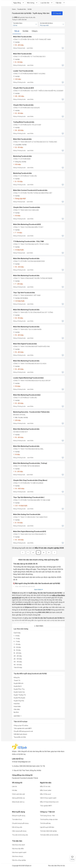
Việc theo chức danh (19, 845)
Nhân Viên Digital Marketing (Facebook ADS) (30, 531)
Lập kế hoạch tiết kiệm (47, 827)
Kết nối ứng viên (17, 827)
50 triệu (17, 164)
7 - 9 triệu (18, 233)
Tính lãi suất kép (45, 823)
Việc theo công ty (18, 856)
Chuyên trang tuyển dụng (20, 823)
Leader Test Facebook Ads (23, 71)
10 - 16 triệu (18, 113)
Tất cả (17, 31)
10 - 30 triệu (18, 267)
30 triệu (17, 79)
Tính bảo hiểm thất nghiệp (48, 831)
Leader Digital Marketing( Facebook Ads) (28, 378)
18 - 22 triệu (18, 130)
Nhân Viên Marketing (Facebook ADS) (27, 224)
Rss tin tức (61, 866)
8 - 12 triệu (18, 62)
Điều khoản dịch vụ (18, 802)
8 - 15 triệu (18, 181)
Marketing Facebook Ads (22, 156)
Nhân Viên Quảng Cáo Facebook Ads (27, 514)
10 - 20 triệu (18, 45)
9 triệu (16, 454)
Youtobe (23, 778)
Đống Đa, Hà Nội (20, 162)
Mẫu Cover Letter (46, 790)
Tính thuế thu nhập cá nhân (49, 819)
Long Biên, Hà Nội (20, 145)
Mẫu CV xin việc (45, 786)
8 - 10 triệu (18, 523)
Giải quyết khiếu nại (18, 798)
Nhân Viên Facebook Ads (22, 54)
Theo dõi (57, 13)
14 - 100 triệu (19, 489)
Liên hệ (14, 786)
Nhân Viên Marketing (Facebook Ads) (27, 395)
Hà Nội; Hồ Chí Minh (21, 298)
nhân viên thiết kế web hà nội (25, 587)
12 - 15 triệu (18, 147)
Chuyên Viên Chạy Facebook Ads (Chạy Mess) (30, 480)
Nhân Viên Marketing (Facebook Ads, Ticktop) (30, 463)
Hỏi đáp (14, 790)
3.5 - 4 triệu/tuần (20, 506)
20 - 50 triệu (19, 96)
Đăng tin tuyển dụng (19, 816)
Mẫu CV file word (45, 794)
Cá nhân (26, 31)
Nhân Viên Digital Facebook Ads (25, 344)
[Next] (54, 552)
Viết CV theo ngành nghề (48, 798)
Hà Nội (16, 42)
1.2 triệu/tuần (19, 301)
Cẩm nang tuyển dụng (19, 831)
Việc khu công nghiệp (19, 860)
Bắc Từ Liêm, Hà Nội (20, 417)
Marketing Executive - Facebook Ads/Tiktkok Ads (31, 412)
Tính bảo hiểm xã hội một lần (49, 835)
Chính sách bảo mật (18, 794)
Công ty (35, 31)
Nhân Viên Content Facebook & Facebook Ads (30, 190)
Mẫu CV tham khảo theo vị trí (49, 802)
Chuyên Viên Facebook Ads (23, 105)
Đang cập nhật (19, 198)
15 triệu (17, 216)
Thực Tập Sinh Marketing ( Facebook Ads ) (29, 497)
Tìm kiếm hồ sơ (17, 819)
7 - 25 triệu (18, 284)
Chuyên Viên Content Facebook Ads (27, 207)
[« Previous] (23, 552)
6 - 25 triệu (18, 471)
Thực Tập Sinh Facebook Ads (24, 293)
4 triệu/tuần (18, 250)
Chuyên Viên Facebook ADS (24, 88)
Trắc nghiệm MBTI (46, 806)
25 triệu (17, 420)
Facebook (16, 778)
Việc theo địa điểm (18, 849)
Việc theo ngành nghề (19, 852)
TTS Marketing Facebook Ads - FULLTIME (29, 241)
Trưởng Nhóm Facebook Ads (24, 122)
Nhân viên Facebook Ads (22, 37)
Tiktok (36, 778)
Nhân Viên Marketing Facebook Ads (26, 258)
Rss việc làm (52, 866)
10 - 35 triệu (18, 540)
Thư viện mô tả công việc (20, 835)
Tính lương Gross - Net (47, 816)
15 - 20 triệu (18, 335)
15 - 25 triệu (18, 403)
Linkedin (30, 778)
